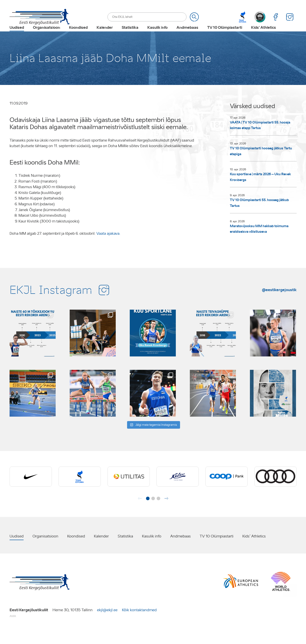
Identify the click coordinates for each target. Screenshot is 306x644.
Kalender (105, 35)
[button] (148, 512)
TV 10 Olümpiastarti (225, 35)
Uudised (17, 35)
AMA (13, 630)
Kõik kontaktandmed (139, 624)
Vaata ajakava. (108, 248)
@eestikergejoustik (279, 304)
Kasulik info (157, 35)
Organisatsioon (47, 35)
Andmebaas (187, 35)
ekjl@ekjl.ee (107, 624)
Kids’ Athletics (263, 35)
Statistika (130, 35)
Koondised (78, 35)
